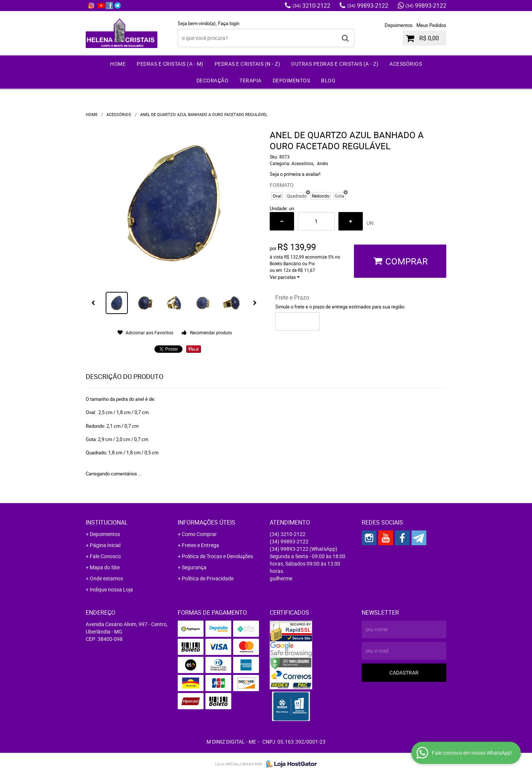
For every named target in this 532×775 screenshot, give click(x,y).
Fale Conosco (105, 556)
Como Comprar (199, 534)
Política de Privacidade (208, 578)
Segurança (194, 567)
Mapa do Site (105, 567)
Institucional (107, 522)
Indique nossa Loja (111, 589)
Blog (328, 80)
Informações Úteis (207, 522)
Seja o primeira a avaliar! (295, 174)
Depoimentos (399, 25)
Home (118, 64)
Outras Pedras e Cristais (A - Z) (335, 64)
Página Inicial (105, 545)
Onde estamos (106, 578)
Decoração (213, 80)
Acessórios (406, 64)
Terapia (250, 80)
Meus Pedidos (431, 25)
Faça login (229, 23)
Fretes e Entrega (200, 545)
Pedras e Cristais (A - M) (170, 64)
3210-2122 (311, 6)
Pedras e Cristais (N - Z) (248, 64)
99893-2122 (368, 6)
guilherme (281, 578)
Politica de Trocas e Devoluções (217, 556)
